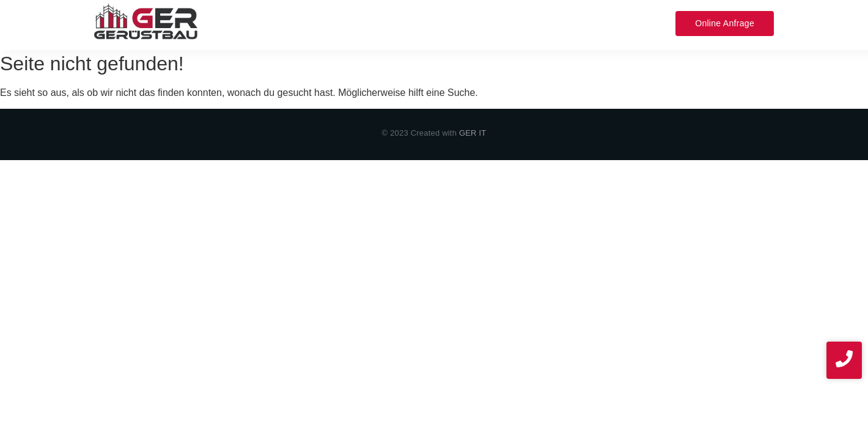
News (630, 23)
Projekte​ (467, 23)
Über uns (412, 23)
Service (359, 23)
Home (247, 23)
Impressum (576, 23)
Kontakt (518, 23)
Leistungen (302, 23)
